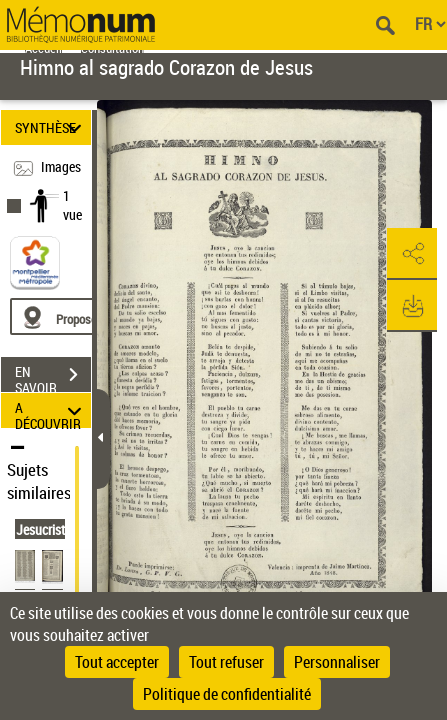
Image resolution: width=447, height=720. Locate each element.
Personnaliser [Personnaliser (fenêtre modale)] (337, 662)
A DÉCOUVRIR (51, 410)
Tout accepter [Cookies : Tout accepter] (117, 662)
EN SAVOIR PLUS (53, 377)
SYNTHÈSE (51, 127)
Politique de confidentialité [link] (227, 694)
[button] (412, 254)
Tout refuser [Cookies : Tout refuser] (226, 662)
